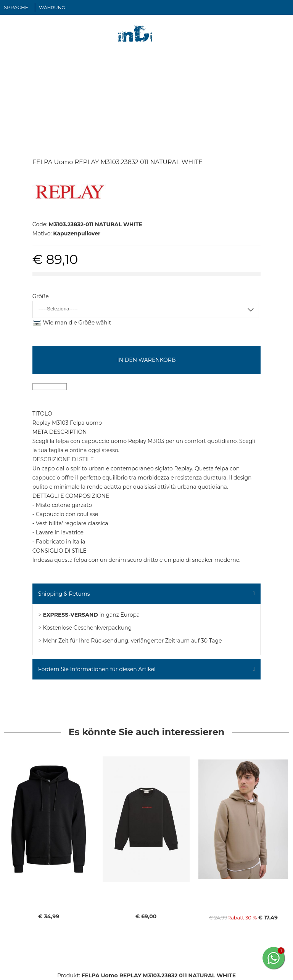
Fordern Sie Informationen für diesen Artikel (97, 669)
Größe (41, 296)
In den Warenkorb (146, 360)
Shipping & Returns (64, 594)
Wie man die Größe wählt (77, 323)
